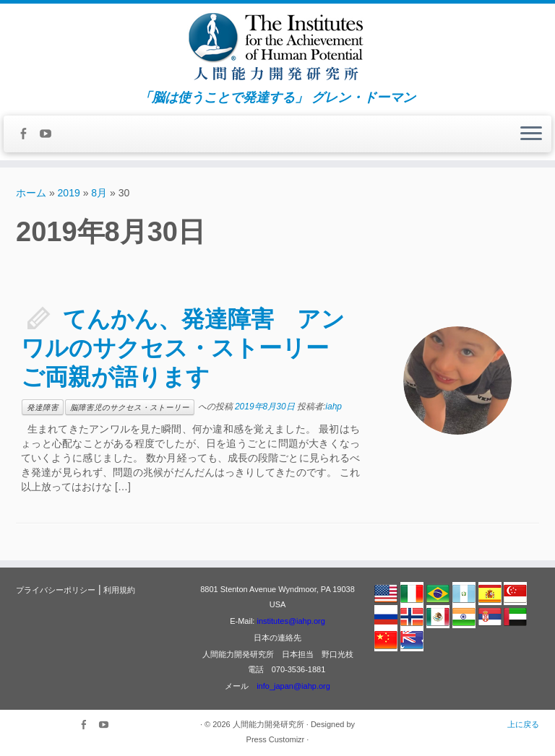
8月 (99, 193)
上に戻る (523, 724)
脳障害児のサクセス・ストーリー (130, 407)
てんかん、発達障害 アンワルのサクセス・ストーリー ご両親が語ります (186, 348)
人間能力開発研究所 (268, 724)
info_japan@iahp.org (293, 686)
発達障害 (43, 407)
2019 (69, 193)
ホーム (31, 193)
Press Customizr (276, 739)
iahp (334, 407)
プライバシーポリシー (56, 590)
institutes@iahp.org (291, 621)
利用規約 (119, 590)
